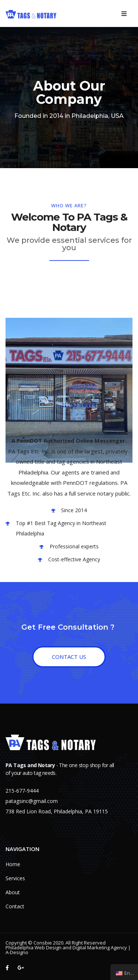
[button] (69, 657)
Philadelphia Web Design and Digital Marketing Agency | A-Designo (68, 950)
